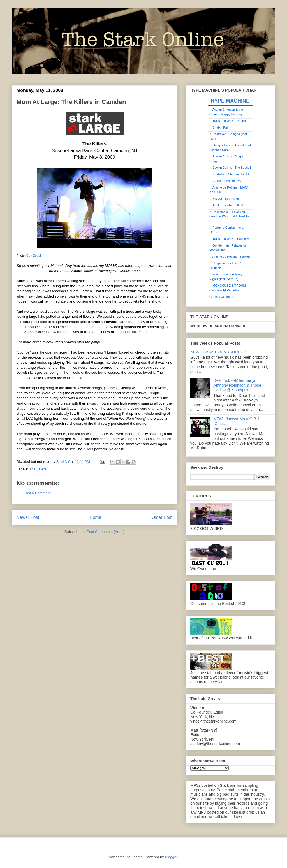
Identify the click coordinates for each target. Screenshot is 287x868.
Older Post (162, 517)
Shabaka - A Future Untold (231, 174)
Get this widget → (222, 297)
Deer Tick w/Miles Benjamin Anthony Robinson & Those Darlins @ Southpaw (238, 385)
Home (96, 517)
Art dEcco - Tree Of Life (229, 205)
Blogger (171, 857)
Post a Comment (37, 493)
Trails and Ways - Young (229, 121)
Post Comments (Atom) (106, 532)
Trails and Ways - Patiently (231, 239)
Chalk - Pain (221, 127)
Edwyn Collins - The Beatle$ (232, 168)
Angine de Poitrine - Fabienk (232, 257)
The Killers (38, 469)
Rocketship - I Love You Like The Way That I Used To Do (229, 216)
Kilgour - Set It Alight (226, 199)
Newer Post (28, 517)
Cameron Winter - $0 (227, 181)
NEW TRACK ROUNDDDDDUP (218, 352)
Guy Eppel (34, 256)
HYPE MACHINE (230, 101)
